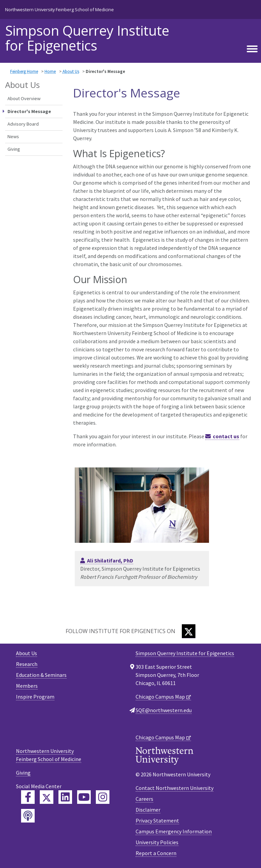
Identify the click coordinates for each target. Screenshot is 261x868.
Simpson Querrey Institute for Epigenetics (87, 38)
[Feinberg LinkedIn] (65, 797)
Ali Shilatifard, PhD (110, 560)
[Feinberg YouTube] (84, 797)
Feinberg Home (24, 71)
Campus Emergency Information (174, 831)
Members (27, 686)
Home (50, 71)
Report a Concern (156, 853)
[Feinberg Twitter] (47, 797)
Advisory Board (23, 124)
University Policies (157, 842)
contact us (226, 436)
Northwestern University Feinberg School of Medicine (59, 10)
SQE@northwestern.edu (164, 710)
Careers (144, 799)
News (13, 136)
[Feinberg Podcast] (28, 816)
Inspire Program (35, 697)
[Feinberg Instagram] (103, 797)
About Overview (24, 98)
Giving (14, 149)
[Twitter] (189, 631)
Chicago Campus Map (160, 697)
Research (27, 664)
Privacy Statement (157, 820)
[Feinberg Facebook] (28, 797)
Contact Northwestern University (175, 788)
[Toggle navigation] (252, 49)
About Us (71, 71)
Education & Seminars (41, 675)
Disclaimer (148, 810)
